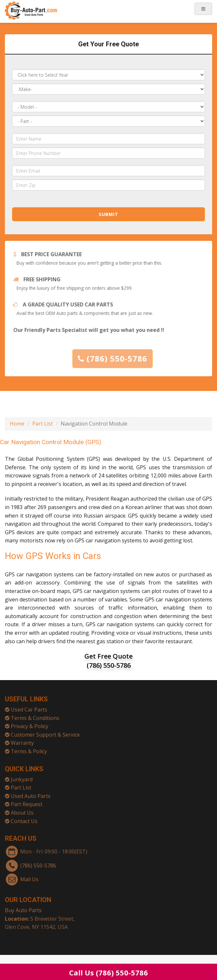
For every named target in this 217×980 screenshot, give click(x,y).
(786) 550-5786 (115, 358)
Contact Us (24, 818)
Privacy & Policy (29, 723)
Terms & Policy (29, 749)
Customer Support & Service (45, 732)
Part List (43, 424)
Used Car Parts (29, 707)
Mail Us (29, 877)
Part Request (27, 801)
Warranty (22, 740)
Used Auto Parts (31, 793)
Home (17, 424)
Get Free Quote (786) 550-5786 (108, 661)
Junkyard (22, 777)
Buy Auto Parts (23, 908)
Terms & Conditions (35, 715)
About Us (22, 810)
